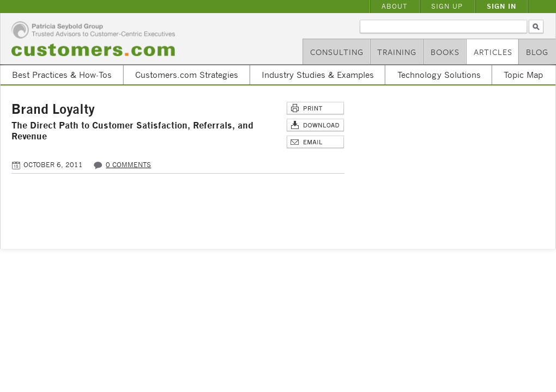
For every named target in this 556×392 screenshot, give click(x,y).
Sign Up (447, 6)
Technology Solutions (439, 75)
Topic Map (523, 75)
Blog (537, 52)
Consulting (337, 52)
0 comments (128, 165)
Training (397, 52)
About (394, 6)
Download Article (315, 125)
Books (445, 52)
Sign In (501, 6)
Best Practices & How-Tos (62, 75)
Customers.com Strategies (187, 75)
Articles (493, 52)
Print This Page (315, 109)
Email (315, 142)
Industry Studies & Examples (318, 75)
